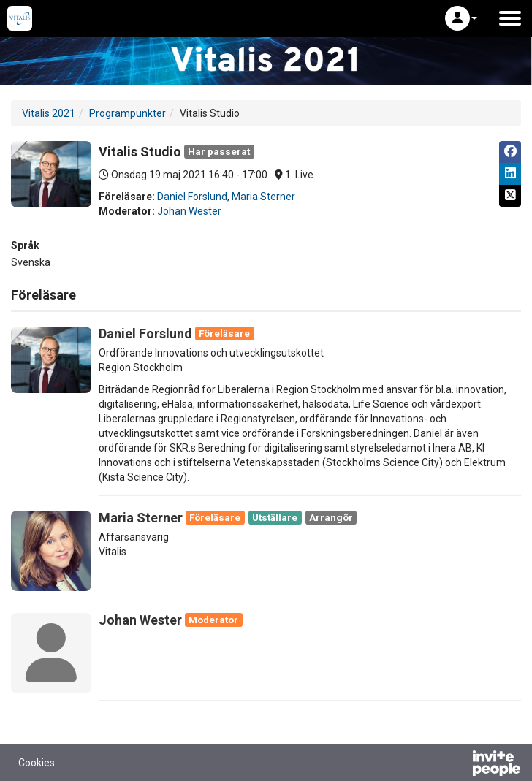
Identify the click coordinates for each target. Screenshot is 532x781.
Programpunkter (128, 113)
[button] (461, 18)
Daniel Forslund (192, 197)
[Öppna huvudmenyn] (510, 18)
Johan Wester (189, 211)
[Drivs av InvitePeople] (458, 765)
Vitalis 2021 (49, 113)
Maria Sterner (263, 197)
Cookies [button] (37, 763)
